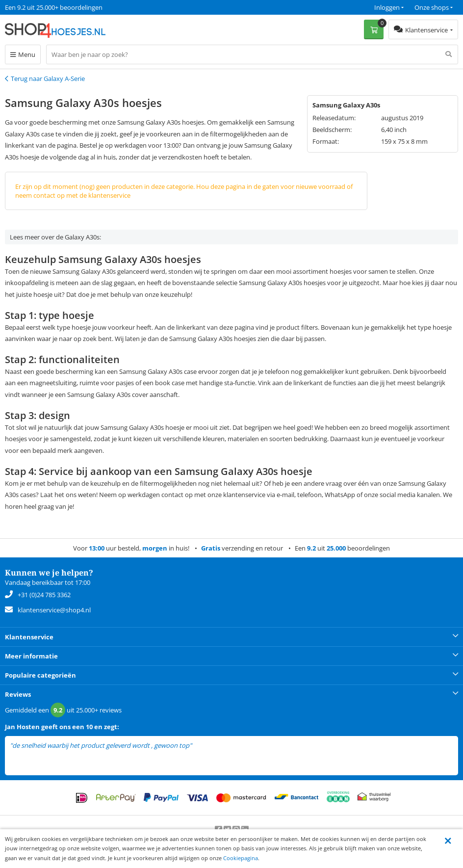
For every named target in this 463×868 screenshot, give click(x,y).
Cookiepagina (241, 858)
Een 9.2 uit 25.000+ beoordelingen (54, 7)
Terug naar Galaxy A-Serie (48, 79)
